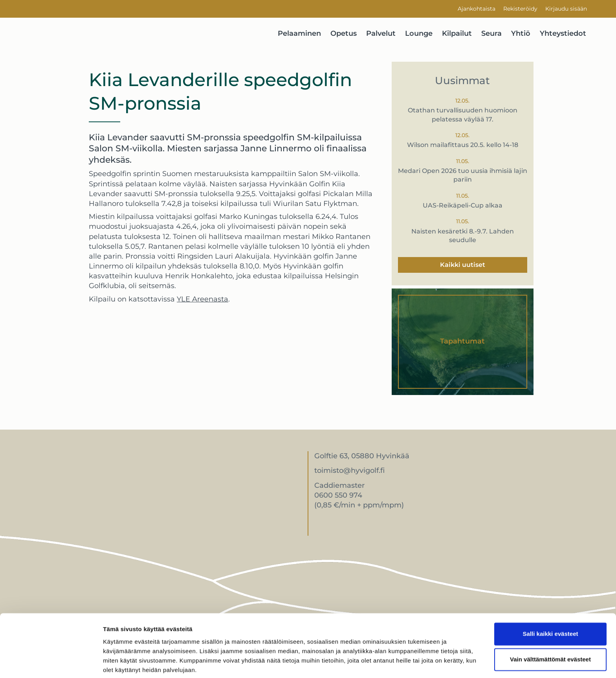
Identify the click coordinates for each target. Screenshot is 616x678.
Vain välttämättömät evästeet (550, 630)
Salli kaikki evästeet (551, 605)
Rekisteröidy (520, 9)
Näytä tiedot (120, 662)
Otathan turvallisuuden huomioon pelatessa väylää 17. (463, 115)
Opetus (344, 33)
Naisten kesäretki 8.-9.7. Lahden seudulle (463, 236)
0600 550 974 (338, 495)
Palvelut (381, 33)
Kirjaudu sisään (566, 9)
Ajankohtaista (477, 9)
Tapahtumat (462, 341)
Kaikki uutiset (463, 265)
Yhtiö (521, 33)
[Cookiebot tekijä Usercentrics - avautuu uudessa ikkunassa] (51, 663)
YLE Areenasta (203, 299)
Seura (491, 33)
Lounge (419, 33)
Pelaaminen (299, 33)
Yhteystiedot (563, 33)
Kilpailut (457, 33)
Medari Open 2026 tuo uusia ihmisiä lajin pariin (463, 175)
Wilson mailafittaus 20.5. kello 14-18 (463, 145)
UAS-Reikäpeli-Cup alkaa (463, 205)
